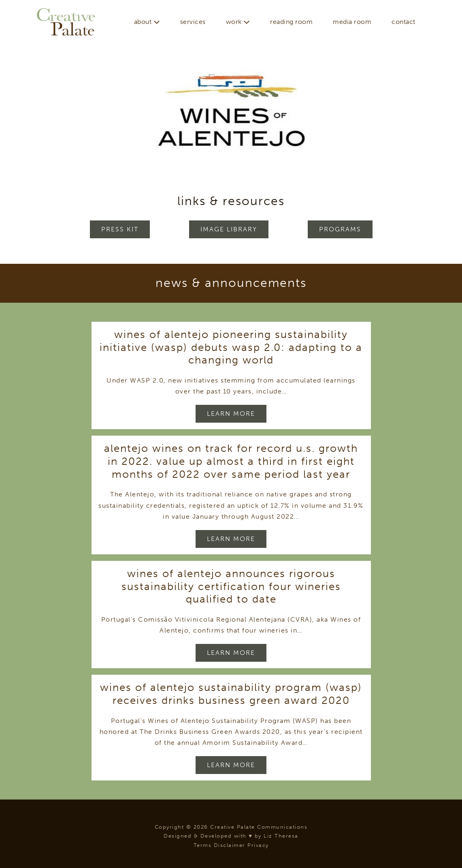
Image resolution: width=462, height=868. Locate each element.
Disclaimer (230, 845)
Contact (403, 22)
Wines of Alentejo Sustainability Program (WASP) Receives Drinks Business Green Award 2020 (231, 694)
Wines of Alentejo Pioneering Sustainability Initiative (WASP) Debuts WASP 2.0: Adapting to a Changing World (231, 347)
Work (238, 22)
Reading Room (291, 22)
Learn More (231, 414)
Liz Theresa (281, 836)
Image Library (229, 229)
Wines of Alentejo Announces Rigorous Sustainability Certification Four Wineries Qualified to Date (231, 586)
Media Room (352, 22)
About (147, 22)
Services (193, 22)
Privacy (258, 845)
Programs (340, 229)
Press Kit (120, 229)
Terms (203, 845)
